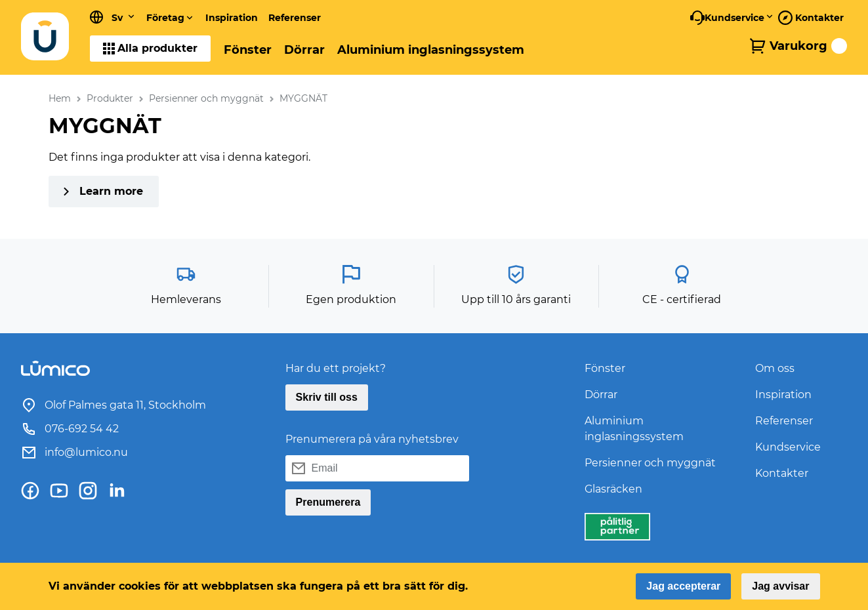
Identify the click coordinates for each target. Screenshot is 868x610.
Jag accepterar (683, 586)
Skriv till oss (327, 397)
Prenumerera (328, 502)
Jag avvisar (780, 586)
